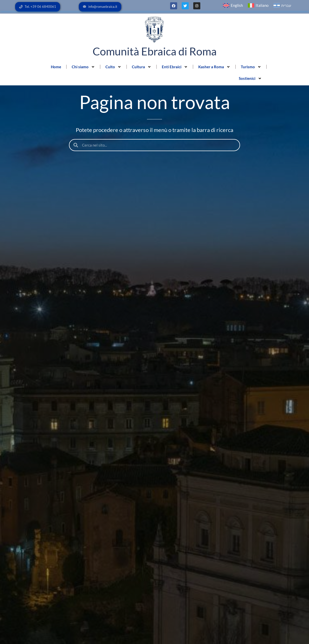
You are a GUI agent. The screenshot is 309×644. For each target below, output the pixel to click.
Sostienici (250, 78)
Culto (113, 67)
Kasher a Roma (214, 67)
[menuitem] (233, 5)
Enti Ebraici (175, 67)
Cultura (142, 67)
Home (56, 67)
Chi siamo (83, 67)
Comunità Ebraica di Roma (155, 51)
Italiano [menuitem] (262, 5)
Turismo (251, 67)
